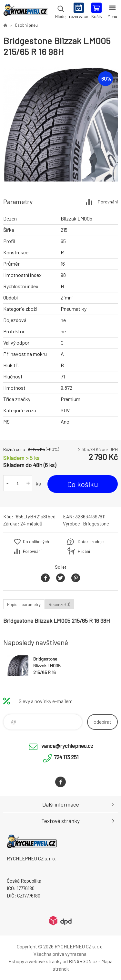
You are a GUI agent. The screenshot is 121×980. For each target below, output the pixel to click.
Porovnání (108, 202)
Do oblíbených (36, 542)
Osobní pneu (26, 25)
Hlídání (84, 551)
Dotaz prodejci (91, 542)
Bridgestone (96, 524)
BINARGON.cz (83, 961)
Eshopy (16, 961)
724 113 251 (66, 757)
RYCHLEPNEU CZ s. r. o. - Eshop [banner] (25, 11)
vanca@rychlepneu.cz (67, 746)
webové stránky (45, 961)
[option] (60, 124)
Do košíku (83, 484)
